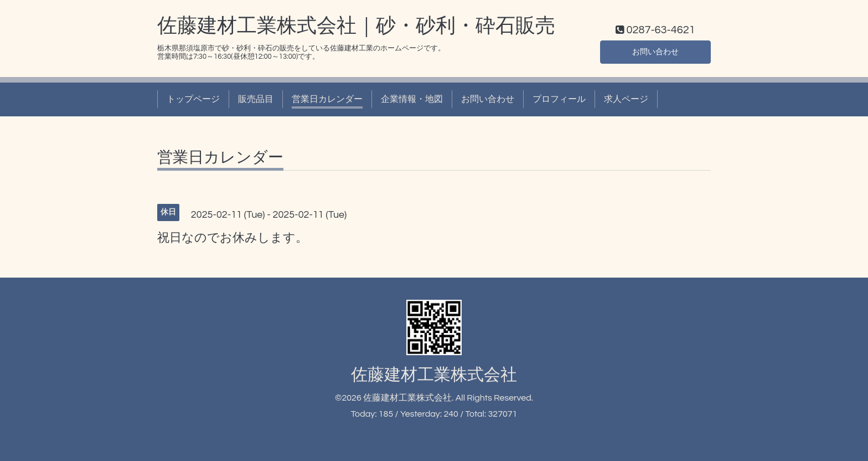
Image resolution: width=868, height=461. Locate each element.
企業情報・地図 (412, 99)
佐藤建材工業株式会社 (434, 375)
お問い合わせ (655, 50)
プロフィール (559, 99)
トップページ (193, 99)
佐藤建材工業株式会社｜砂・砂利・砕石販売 (356, 26)
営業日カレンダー (327, 99)
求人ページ (626, 99)
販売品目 (256, 99)
